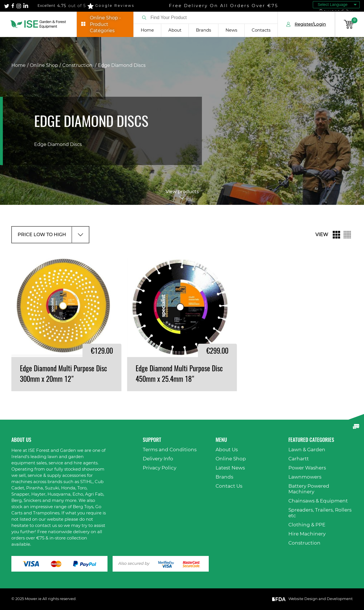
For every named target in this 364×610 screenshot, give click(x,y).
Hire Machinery (307, 534)
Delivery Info (158, 459)
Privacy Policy (160, 468)
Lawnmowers (305, 477)
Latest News (230, 468)
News (231, 30)
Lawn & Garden (307, 450)
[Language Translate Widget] (336, 5)
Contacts (261, 30)
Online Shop (44, 65)
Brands (203, 30)
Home (147, 30)
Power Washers (307, 468)
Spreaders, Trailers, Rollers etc (320, 513)
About (175, 30)
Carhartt (299, 459)
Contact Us (229, 486)
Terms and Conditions (170, 450)
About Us (227, 450)
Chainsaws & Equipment (318, 501)
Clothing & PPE (307, 525)
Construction (78, 65)
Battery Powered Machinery (309, 489)
